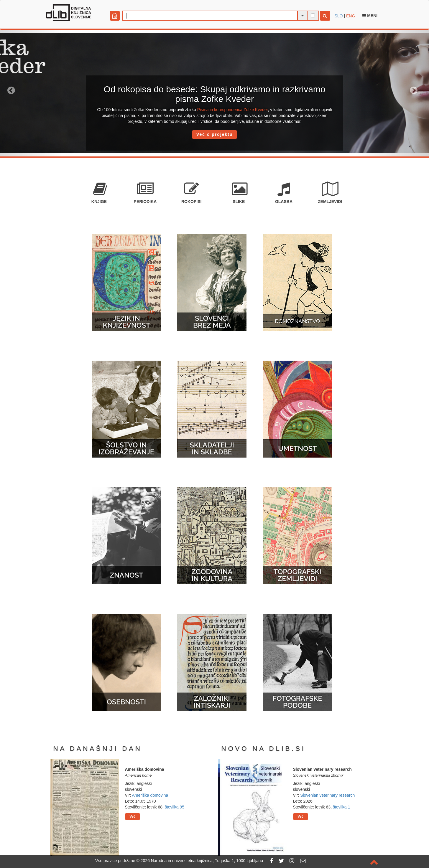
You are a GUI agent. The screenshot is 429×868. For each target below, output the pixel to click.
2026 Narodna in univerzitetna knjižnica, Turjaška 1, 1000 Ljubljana (202, 861)
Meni (370, 16)
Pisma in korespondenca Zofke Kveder (233, 110)
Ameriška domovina (150, 795)
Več (133, 816)
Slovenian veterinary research (327, 795)
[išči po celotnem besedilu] (313, 15)
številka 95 (175, 807)
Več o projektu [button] (215, 134)
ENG (351, 16)
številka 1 (341, 807)
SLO (339, 16)
